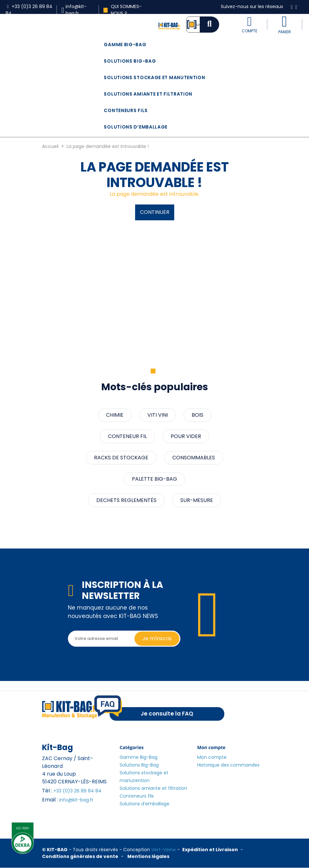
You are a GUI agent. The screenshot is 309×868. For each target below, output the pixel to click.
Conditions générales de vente (80, 856)
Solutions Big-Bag (130, 61)
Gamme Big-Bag (125, 45)
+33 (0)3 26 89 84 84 (77, 791)
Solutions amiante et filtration (148, 94)
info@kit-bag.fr (76, 800)
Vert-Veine (164, 850)
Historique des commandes (228, 765)
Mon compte (212, 757)
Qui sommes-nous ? (123, 10)
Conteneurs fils (126, 110)
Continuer (155, 212)
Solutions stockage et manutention (154, 78)
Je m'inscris (157, 638)
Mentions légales (148, 856)
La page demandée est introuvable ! (108, 146)
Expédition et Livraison (210, 850)
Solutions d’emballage (136, 127)
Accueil (50, 146)
